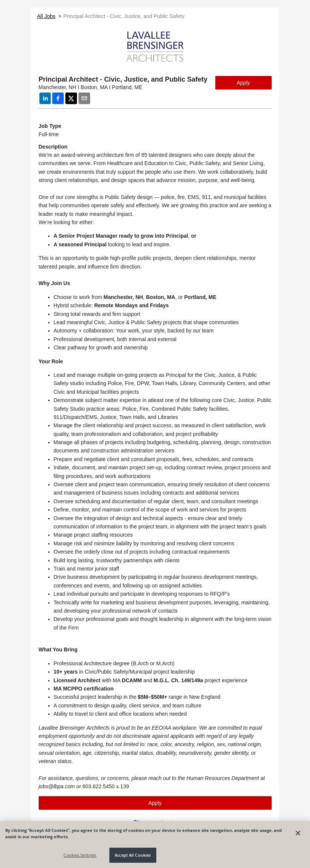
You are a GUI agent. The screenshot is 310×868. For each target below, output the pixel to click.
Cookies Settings (80, 855)
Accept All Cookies (133, 855)
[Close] (298, 833)
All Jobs (46, 16)
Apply (243, 83)
